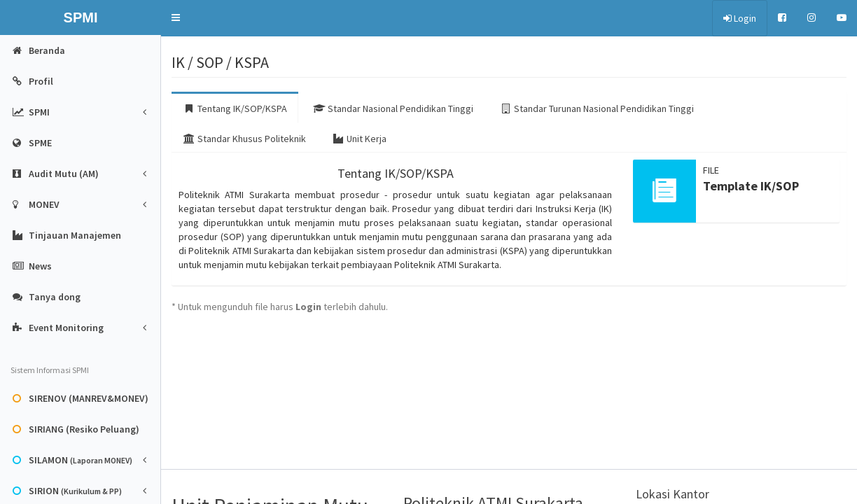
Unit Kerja (359, 139)
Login (740, 18)
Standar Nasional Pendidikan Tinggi (393, 108)
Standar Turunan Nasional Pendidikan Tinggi (597, 108)
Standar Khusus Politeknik (244, 139)
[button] (176, 17)
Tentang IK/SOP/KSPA (235, 108)
